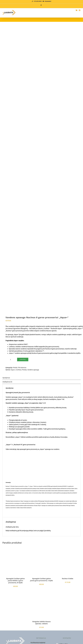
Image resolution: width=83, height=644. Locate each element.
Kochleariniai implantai (38, 643)
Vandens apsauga (33, 370)
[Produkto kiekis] (11, 360)
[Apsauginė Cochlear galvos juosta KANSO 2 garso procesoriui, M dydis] (15, 563)
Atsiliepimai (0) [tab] (7, 382)
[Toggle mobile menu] (80, 10)
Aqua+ (13, 370)
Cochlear (18, 370)
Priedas (24, 370)
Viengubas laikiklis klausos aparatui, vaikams (41, 623)
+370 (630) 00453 (38, 1)
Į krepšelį (23, 359)
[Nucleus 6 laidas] (68, 563)
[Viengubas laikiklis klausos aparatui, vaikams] (41, 606)
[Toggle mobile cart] (76, 10)
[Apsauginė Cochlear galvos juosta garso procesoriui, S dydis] (41, 563)
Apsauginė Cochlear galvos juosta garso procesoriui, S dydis (41, 580)
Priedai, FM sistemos (20, 368)
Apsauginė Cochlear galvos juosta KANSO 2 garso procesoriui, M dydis (15, 581)
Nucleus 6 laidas (68, 579)
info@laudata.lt (48, 1)
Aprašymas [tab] (6, 378)
